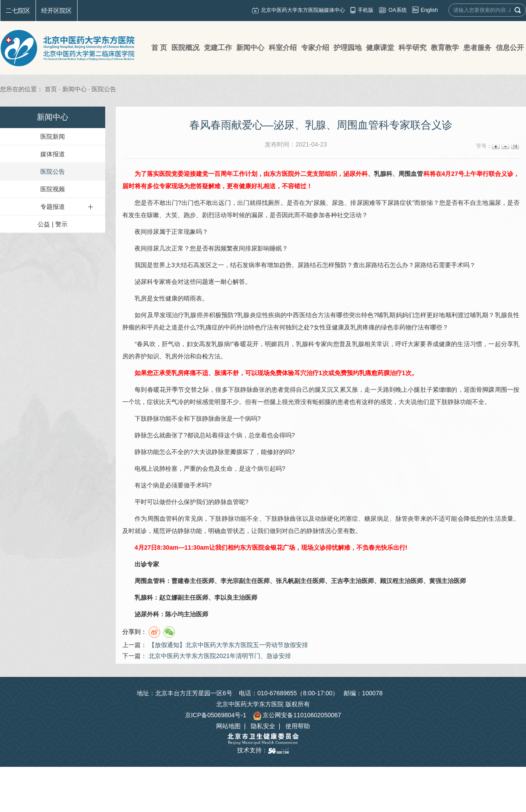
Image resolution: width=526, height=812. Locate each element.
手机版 (366, 10)
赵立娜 (168, 597)
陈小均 (174, 614)
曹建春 (181, 581)
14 (514, 146)
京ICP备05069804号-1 (216, 715)
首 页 (159, 48)
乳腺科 (383, 174)
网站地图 (228, 726)
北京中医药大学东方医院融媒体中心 (303, 10)
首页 (51, 89)
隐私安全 (263, 726)
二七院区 (18, 11)
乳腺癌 (193, 315)
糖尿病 (373, 519)
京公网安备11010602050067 (297, 715)
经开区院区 (57, 11)
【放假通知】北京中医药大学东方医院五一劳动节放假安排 (228, 645)
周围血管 (411, 174)
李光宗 (230, 581)
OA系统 (397, 10)
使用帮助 (298, 726)
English (429, 10)
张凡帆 (285, 581)
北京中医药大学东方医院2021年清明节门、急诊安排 (220, 656)
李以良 (224, 597)
